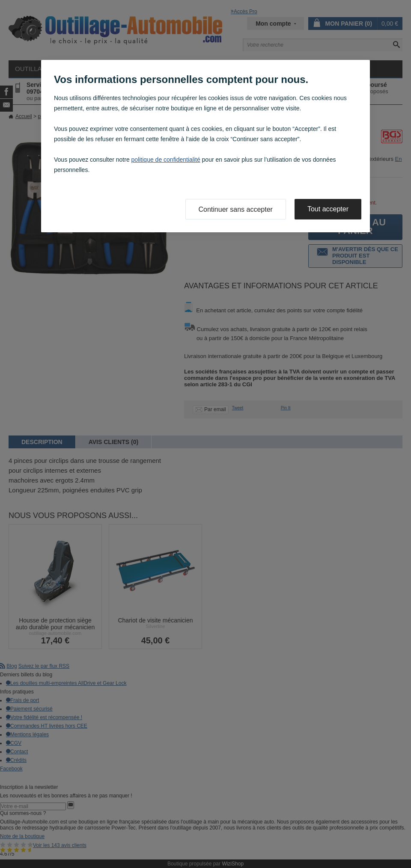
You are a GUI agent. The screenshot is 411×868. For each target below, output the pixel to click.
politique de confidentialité (166, 160)
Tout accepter (328, 209)
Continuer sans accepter (236, 209)
